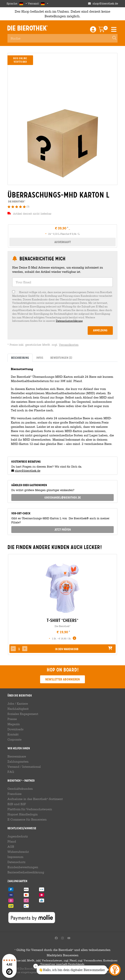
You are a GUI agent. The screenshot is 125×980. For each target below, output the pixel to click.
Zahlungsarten (18, 762)
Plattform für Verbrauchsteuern (30, 809)
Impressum (15, 857)
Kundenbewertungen (23, 867)
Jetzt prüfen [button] (63, 530)
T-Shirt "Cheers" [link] (62, 620)
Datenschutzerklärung (69, 321)
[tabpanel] (62, 407)
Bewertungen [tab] (61, 358)
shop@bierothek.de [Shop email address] (105, 4)
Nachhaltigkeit (18, 709)
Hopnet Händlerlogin (23, 814)
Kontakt (13, 734)
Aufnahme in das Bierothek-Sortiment (35, 799)
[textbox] (62, 282)
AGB (11, 847)
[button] (25, 649)
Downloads (15, 729)
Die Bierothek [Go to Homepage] (28, 28)
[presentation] (11, 605)
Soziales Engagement (23, 714)
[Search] (112, 38)
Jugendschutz (18, 836)
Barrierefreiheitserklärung (26, 872)
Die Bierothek (62, 626)
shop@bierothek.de (28, 471)
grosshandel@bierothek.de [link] (63, 497)
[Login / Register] (93, 30)
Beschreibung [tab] (20, 358)
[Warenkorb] (105, 30)
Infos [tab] (40, 358)
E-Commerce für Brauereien (27, 819)
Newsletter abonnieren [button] (62, 679)
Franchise (15, 794)
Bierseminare (17, 756)
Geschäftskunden (20, 789)
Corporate (15, 739)
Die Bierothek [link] (16, 201)
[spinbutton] (19, 649)
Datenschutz (16, 862)
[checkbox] (62, 306)
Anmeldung (100, 330)
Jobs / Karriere (18, 704)
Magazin (14, 724)
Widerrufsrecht (18, 852)
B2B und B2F (17, 804)
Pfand (12, 841)
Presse (12, 719)
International (31, 767)
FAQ (11, 772)
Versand (13, 767)
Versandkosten (69, 345)
